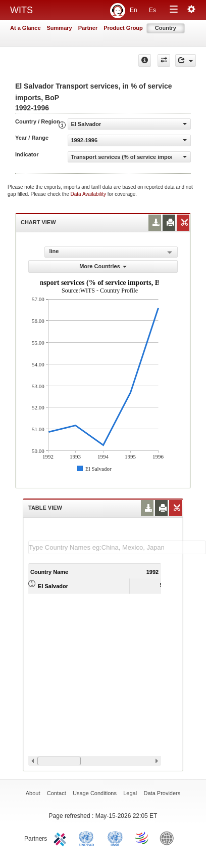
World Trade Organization (142, 838)
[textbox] (117, 547)
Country (166, 28)
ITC (62, 838)
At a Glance (25, 28)
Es (152, 10)
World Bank (169, 838)
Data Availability (89, 194)
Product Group (123, 28)
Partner (88, 28)
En (134, 10)
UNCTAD (88, 838)
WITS (21, 10)
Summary (60, 28)
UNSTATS (115, 838)
